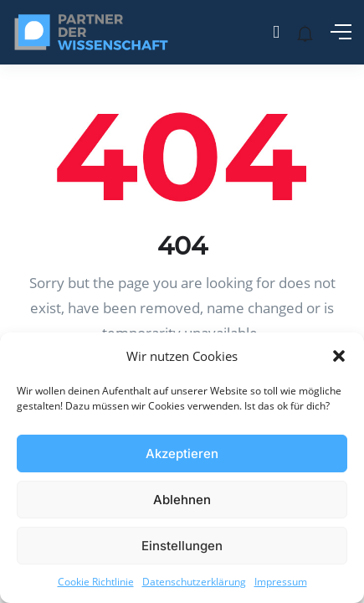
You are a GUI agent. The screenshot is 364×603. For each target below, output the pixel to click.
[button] (339, 356)
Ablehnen (182, 500)
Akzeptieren (182, 454)
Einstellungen (182, 546)
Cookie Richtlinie (96, 582)
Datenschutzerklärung (194, 582)
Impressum (281, 582)
